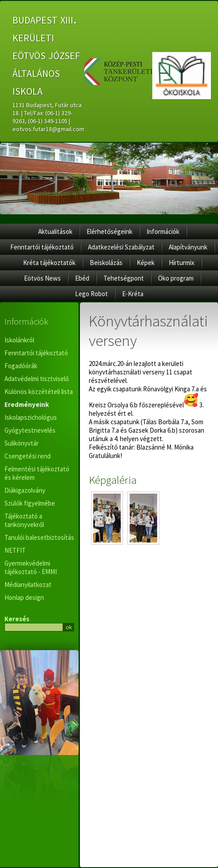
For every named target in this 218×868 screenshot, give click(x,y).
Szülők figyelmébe (30, 503)
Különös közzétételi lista (39, 392)
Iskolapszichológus (31, 417)
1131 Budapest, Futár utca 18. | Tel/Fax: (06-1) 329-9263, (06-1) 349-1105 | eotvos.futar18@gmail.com (48, 117)
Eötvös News (42, 278)
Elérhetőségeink (109, 231)
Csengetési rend (28, 456)
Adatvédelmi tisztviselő (37, 379)
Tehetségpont (124, 278)
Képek (146, 263)
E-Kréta (133, 294)
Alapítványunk (188, 247)
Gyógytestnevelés (30, 430)
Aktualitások (55, 231)
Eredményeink (27, 404)
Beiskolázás (106, 263)
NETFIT (15, 550)
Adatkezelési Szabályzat (121, 247)
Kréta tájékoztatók (49, 263)
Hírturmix (182, 263)
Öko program (176, 278)
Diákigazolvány (25, 490)
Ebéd (82, 278)
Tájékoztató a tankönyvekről (24, 520)
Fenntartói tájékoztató (42, 247)
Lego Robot (91, 294)
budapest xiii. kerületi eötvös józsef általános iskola (48, 54)
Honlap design (24, 597)
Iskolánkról (19, 340)
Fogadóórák (21, 366)
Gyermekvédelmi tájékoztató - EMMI (31, 567)
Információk (163, 231)
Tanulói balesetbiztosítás (39, 537)
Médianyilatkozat (28, 585)
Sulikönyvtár (22, 443)
